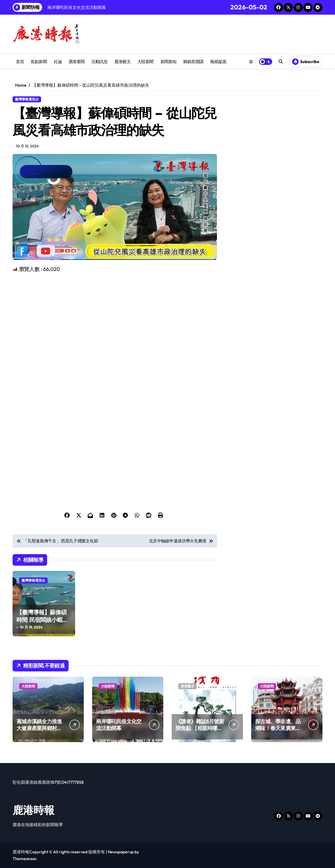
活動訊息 (99, 62)
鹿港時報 (33, 810)
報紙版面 (218, 62)
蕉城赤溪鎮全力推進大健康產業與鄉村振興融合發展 (39, 728)
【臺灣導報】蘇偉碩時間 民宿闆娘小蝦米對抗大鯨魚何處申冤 (42, 620)
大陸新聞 (146, 62)
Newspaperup (121, 852)
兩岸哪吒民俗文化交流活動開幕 (119, 725)
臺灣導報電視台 (27, 99)
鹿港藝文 (122, 62)
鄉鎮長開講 (193, 62)
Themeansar (24, 859)
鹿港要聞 (77, 62)
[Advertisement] (116, 310)
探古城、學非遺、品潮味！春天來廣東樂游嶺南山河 (278, 728)
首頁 (20, 62)
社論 (58, 62)
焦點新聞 (39, 62)
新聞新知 (169, 62)
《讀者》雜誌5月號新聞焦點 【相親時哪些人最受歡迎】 (200, 728)
